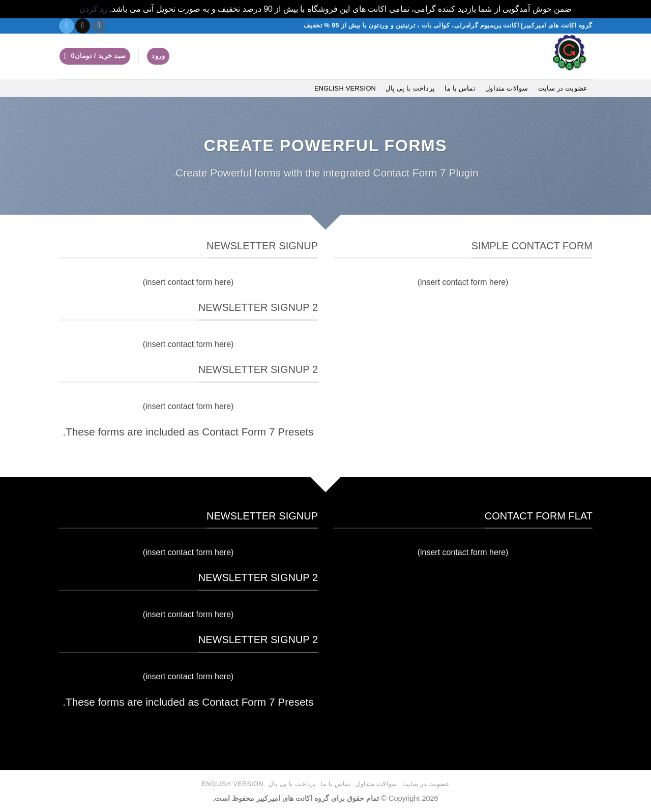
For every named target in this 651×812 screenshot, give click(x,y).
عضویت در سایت (563, 88)
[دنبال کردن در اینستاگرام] (99, 26)
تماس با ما (460, 88)
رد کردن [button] (93, 9)
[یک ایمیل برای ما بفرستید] (83, 26)
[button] (158, 56)
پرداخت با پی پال (410, 88)
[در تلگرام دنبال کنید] (66, 26)
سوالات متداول (507, 88)
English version (345, 88)
